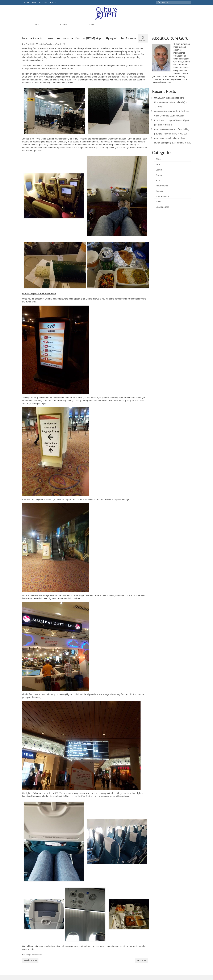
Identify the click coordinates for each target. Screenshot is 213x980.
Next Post (141, 960)
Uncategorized (162, 207)
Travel (58, 44)
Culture (159, 170)
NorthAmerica (162, 186)
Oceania (160, 191)
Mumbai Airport (37, 955)
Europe (53, 44)
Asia (48, 44)
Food (158, 180)
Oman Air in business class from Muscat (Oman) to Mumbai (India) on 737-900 (171, 102)
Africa (158, 159)
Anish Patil (30, 44)
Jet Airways (27, 955)
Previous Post (30, 960)
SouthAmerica (162, 196)
